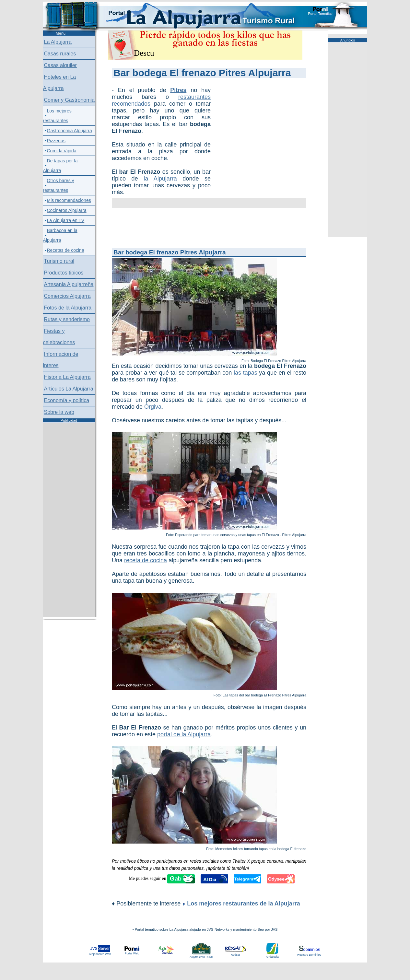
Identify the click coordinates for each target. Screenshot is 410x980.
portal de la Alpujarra (184, 734)
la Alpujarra (160, 179)
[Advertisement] (245, 119)
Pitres (178, 90)
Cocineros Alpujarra (67, 210)
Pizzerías (56, 141)
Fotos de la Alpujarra (68, 308)
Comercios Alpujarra (67, 296)
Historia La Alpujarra (67, 377)
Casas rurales (60, 54)
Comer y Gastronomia (70, 100)
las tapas (246, 373)
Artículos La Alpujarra (69, 389)
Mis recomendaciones (69, 200)
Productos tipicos (64, 273)
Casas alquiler (60, 65)
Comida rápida (62, 151)
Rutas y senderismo (67, 319)
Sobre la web (59, 412)
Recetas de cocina (66, 250)
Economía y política (67, 400)
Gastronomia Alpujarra (70, 131)
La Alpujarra (58, 42)
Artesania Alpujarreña (69, 284)
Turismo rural (59, 261)
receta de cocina (146, 560)
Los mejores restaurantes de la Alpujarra (243, 904)
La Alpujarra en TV (66, 220)
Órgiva (153, 407)
